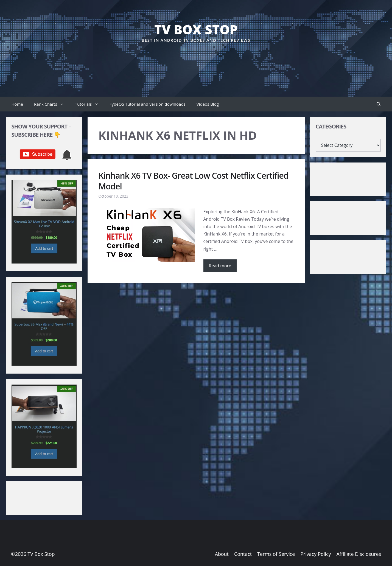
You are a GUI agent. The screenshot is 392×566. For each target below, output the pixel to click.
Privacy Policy (316, 554)
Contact (243, 554)
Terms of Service (276, 554)
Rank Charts (52, 104)
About (222, 554)
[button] (379, 104)
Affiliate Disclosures (359, 554)
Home (17, 104)
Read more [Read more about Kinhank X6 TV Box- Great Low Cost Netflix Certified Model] (220, 266)
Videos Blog (208, 104)
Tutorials (89, 104)
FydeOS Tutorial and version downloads (148, 104)
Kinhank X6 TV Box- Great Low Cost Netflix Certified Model (194, 181)
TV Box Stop (196, 29)
